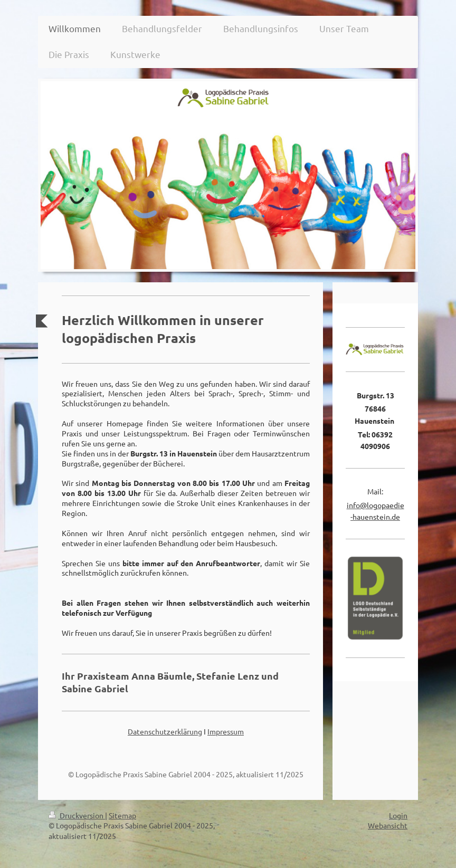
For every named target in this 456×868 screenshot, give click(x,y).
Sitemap (122, 815)
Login (398, 815)
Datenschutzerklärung (165, 731)
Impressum (226, 731)
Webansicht (388, 825)
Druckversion (77, 815)
